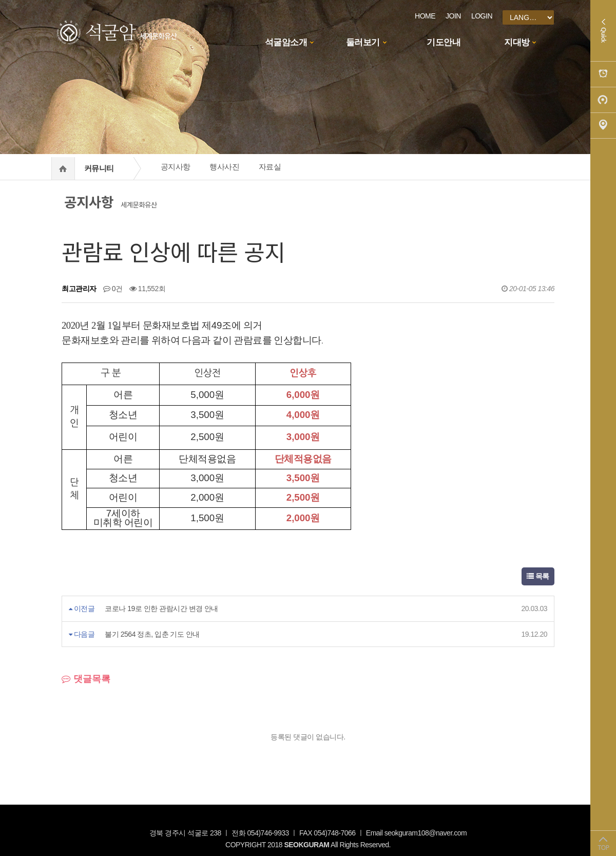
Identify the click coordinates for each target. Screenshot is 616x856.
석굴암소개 (286, 42)
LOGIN (482, 16)
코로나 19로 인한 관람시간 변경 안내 (161, 608)
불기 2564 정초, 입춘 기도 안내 (152, 634)
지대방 (517, 42)
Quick (603, 31)
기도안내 (444, 42)
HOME (425, 16)
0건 (113, 289)
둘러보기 (363, 42)
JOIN (453, 16)
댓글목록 (86, 679)
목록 (538, 576)
